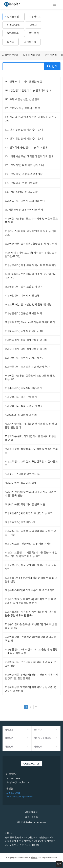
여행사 (33, 25)
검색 (52, 66)
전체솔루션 (13, 17)
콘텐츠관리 (51, 55)
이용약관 (9, 738)
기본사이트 (35, 17)
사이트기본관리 (10, 55)
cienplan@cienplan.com (18, 782)
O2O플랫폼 (13, 33)
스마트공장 (30, 42)
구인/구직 (34, 33)
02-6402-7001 (13, 793)
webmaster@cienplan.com (19, 797)
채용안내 (9, 746)
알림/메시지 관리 (32, 55)
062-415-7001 (13, 778)
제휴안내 (38, 746)
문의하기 (38, 730)
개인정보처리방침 (43, 738)
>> (36, 707)
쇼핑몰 (11, 42)
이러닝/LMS (13, 25)
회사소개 (9, 730)
